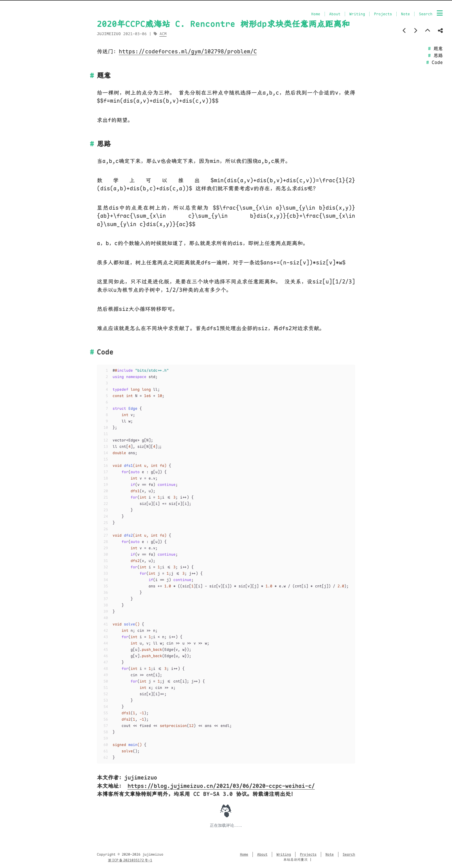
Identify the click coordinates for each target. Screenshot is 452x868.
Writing (357, 14)
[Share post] (440, 31)
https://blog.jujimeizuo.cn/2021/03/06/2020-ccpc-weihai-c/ (221, 786)
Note (405, 14)
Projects (383, 14)
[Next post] (415, 31)
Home (316, 14)
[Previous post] (404, 31)
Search (426, 14)
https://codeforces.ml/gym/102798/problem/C (188, 51)
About (335, 14)
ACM (163, 34)
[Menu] (440, 13)
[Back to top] (428, 31)
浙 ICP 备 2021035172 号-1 (130, 860)
